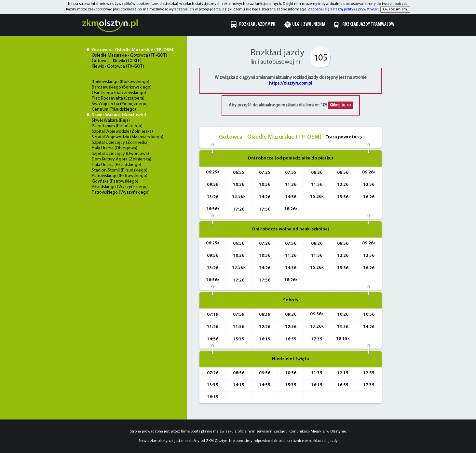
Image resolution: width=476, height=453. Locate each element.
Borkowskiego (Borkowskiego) (121, 82)
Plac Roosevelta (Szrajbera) (118, 98)
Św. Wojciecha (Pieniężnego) (120, 104)
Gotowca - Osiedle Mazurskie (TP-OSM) (133, 50)
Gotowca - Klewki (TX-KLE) (117, 61)
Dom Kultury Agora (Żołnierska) (122, 159)
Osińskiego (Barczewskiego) (119, 93)
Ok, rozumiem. (395, 9)
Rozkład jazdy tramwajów (368, 25)
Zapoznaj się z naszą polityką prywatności (343, 9)
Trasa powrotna (342, 137)
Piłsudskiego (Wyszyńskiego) (120, 187)
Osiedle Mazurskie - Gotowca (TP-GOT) (129, 55)
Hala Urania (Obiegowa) (115, 148)
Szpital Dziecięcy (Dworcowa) (120, 154)
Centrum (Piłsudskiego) (114, 110)
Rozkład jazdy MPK (257, 25)
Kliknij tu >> (340, 105)
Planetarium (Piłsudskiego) (117, 126)
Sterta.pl (197, 432)
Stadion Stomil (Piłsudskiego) (120, 170)
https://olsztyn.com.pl (291, 83)
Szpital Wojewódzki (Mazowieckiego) (128, 137)
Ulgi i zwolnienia (309, 25)
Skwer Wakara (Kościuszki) (119, 115)
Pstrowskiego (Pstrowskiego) (120, 176)
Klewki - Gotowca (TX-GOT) (118, 67)
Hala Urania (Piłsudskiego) (116, 165)
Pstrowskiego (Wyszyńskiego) (121, 192)
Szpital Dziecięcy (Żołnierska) (120, 143)
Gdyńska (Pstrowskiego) (115, 181)
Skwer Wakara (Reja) (111, 121)
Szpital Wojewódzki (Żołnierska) (122, 132)
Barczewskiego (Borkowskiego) (122, 87)
